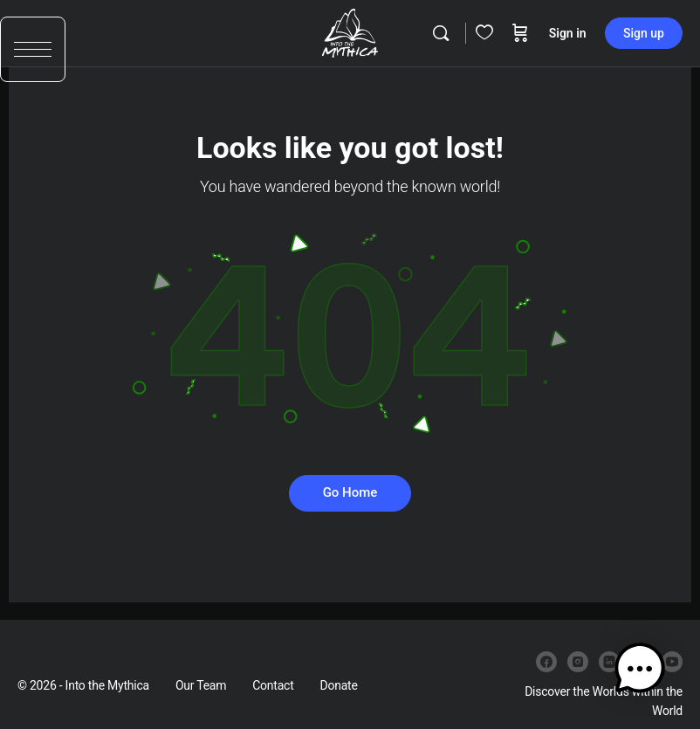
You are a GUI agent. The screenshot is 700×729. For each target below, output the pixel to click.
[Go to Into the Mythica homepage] (350, 31)
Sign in (568, 33)
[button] (33, 59)
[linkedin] (609, 662)
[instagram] (578, 662)
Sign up (644, 33)
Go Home (350, 492)
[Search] (441, 33)
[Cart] (520, 33)
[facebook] (546, 662)
